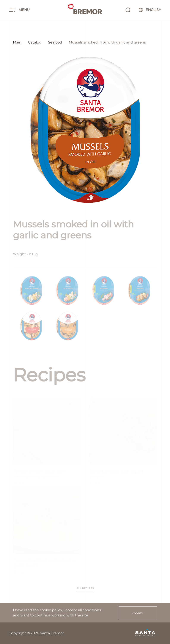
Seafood (55, 42)
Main (17, 42)
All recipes (85, 588)
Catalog (35, 42)
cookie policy (51, 610)
